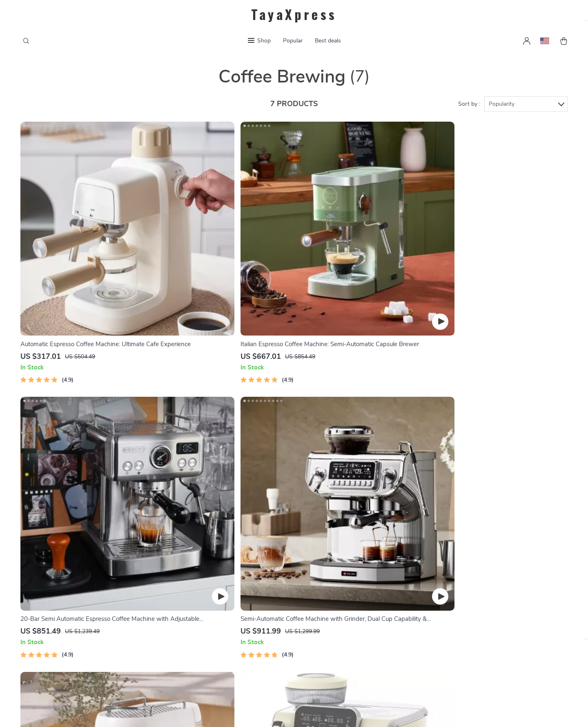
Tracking (328, 621)
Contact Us (224, 594)
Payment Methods (342, 580)
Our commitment (449, 623)
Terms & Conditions (236, 621)
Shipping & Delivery (344, 594)
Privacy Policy (228, 607)
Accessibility (286, 711)
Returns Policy (337, 607)
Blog (215, 567)
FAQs (324, 567)
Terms (242, 711)
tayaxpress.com (447, 567)
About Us (222, 580)
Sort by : (469, 111)
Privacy (259, 711)
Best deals (328, 41)
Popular (293, 41)
